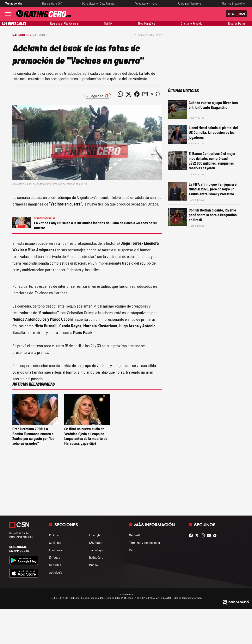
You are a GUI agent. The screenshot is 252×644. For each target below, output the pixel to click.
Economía (56, 550)
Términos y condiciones (144, 542)
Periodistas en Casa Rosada (98, 3)
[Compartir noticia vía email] (145, 94)
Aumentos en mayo (146, 3)
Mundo (93, 565)
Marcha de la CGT (52, 3)
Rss (131, 550)
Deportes (55, 565)
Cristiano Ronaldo (192, 23)
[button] (158, 94)
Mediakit (134, 535)
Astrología (56, 572)
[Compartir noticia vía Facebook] (137, 94)
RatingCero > (22, 35)
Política (54, 535)
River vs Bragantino (233, 3)
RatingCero (41, 35)
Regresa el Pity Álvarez (64, 23)
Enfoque (55, 557)
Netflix (108, 23)
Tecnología (96, 550)
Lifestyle (95, 535)
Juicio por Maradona (189, 3)
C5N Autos (96, 542)
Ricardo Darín (236, 23)
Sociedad (55, 542)
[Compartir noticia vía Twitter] (129, 94)
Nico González (147, 23)
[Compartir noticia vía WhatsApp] (120, 94)
